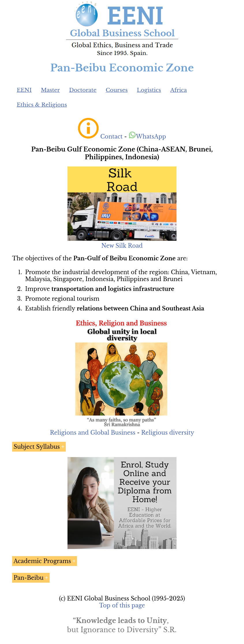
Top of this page (122, 605)
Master (50, 90)
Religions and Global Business (93, 433)
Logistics (149, 90)
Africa (179, 90)
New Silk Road (122, 246)
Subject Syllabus (37, 447)
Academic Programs (42, 561)
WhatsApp (147, 137)
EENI (24, 90)
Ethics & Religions (42, 105)
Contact (111, 137)
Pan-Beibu (29, 578)
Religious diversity (168, 433)
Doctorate (83, 90)
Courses (117, 90)
